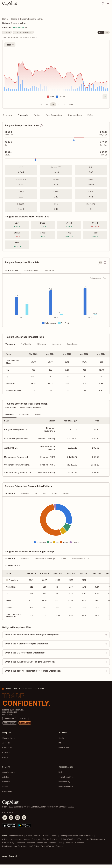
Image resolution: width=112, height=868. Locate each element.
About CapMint (11, 860)
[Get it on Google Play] (24, 829)
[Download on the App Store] (9, 829)
